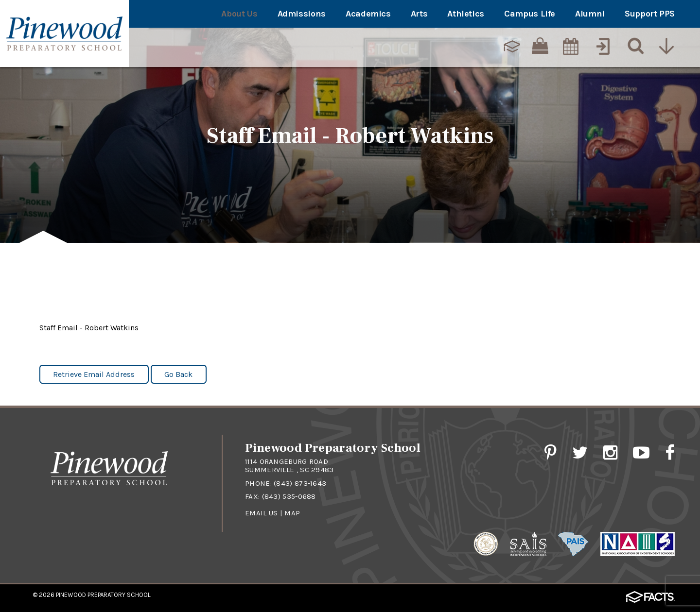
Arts (419, 14)
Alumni (590, 14)
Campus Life (530, 14)
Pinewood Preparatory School (103, 595)
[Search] (633, 46)
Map (292, 513)
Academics (368, 14)
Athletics (466, 14)
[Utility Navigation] (666, 46)
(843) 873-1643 (300, 483)
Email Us (261, 513)
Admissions (302, 14)
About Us (239, 14)
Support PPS (650, 14)
